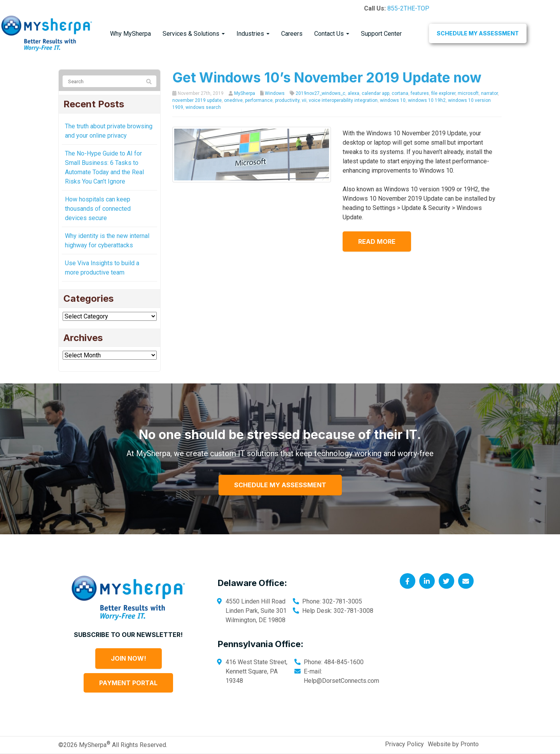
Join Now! (129, 658)
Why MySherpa (130, 34)
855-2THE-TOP (408, 8)
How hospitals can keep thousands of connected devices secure (98, 209)
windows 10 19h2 (427, 100)
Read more (377, 241)
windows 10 (393, 100)
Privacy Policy (404, 744)
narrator (489, 93)
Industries (253, 34)
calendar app (375, 93)
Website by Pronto (453, 744)
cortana (400, 93)
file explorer (443, 93)
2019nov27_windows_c (320, 93)
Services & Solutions (194, 34)
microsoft (468, 93)
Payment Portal (128, 683)
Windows (275, 93)
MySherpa (245, 93)
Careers (292, 34)
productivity (287, 100)
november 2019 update (197, 100)
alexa (353, 93)
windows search (203, 107)
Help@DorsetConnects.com (341, 681)
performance (259, 100)
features (420, 93)
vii (304, 100)
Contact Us (332, 34)
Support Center (381, 34)
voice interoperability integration (343, 100)
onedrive (233, 100)
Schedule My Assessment (478, 33)
